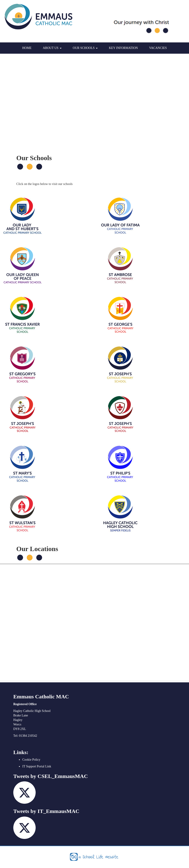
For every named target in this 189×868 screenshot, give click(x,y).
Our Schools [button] (85, 48)
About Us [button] (52, 48)
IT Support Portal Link (37, 766)
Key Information (123, 48)
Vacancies (158, 48)
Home (27, 48)
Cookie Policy (31, 760)
